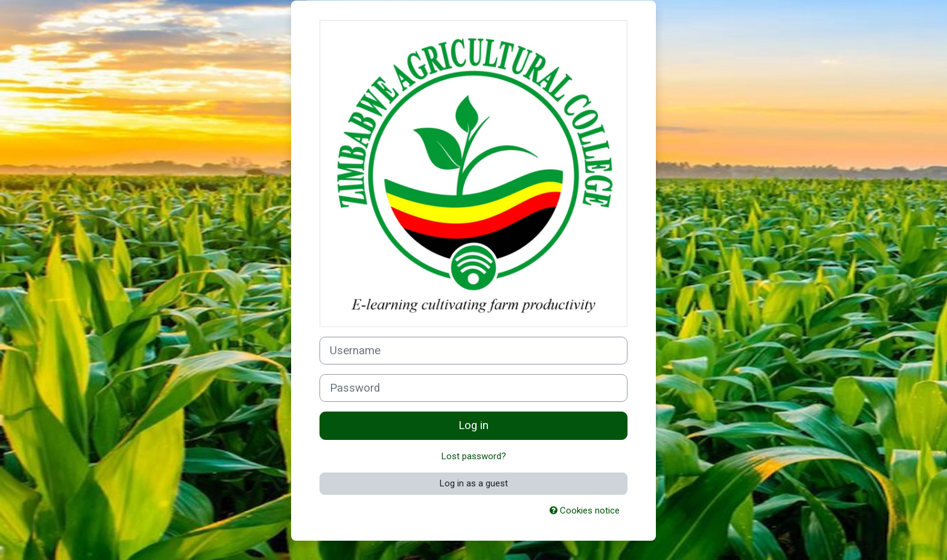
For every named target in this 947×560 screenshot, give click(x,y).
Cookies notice (585, 511)
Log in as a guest (474, 483)
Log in (473, 425)
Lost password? (474, 456)
